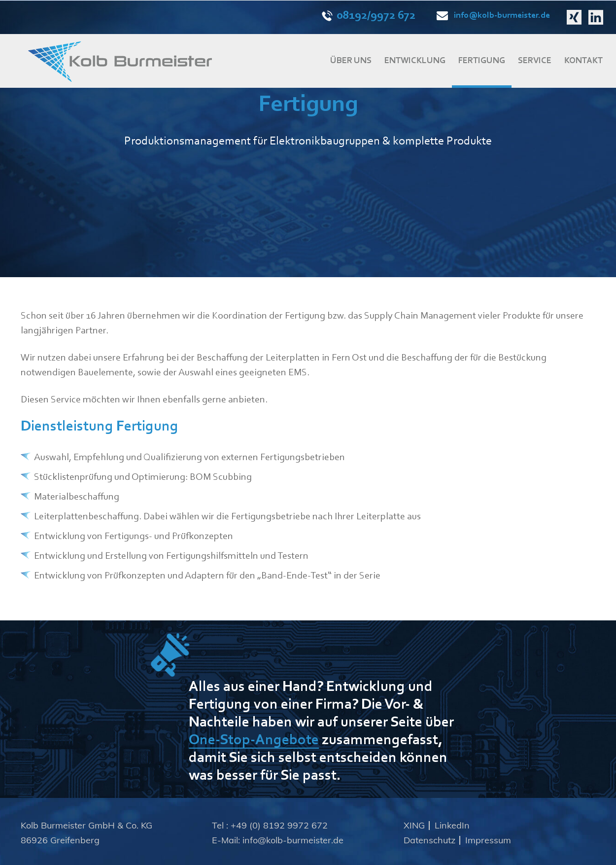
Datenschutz (429, 840)
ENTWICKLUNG (415, 61)
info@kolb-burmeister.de (493, 16)
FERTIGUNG (482, 61)
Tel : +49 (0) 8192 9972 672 (270, 825)
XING (414, 825)
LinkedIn (452, 825)
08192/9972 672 (369, 16)
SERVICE (535, 61)
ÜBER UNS (351, 61)
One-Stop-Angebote (254, 741)
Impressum (488, 840)
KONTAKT (583, 61)
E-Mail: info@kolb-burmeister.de (278, 840)
